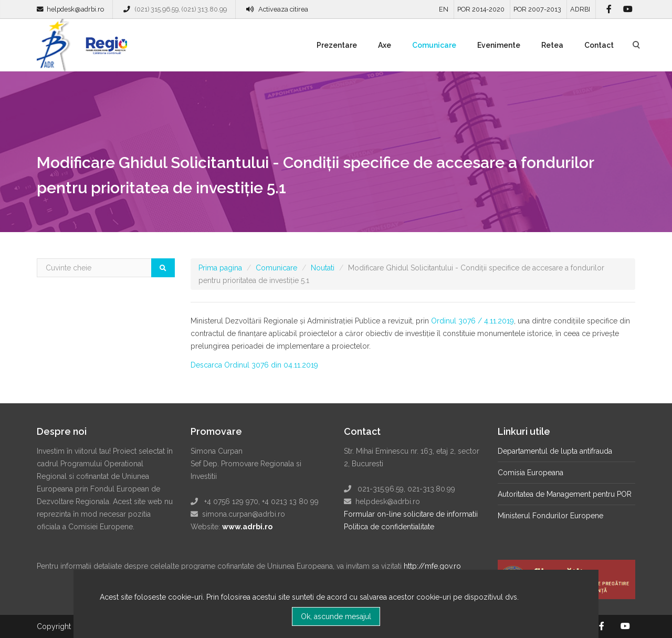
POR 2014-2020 (481, 9)
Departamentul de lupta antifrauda (555, 451)
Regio (104, 49)
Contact (599, 45)
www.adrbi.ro (247, 527)
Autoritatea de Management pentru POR (565, 494)
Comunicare (434, 45)
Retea (552, 45)
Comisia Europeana (531, 473)
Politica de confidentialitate (389, 527)
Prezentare (337, 45)
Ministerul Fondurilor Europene (550, 516)
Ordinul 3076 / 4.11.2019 (472, 321)
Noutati (323, 268)
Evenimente (499, 45)
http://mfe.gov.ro (432, 566)
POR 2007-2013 (537, 9)
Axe (385, 45)
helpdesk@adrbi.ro (75, 9)
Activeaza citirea (283, 9)
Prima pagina (220, 268)
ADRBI (580, 9)
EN (444, 9)
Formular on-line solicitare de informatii (411, 514)
